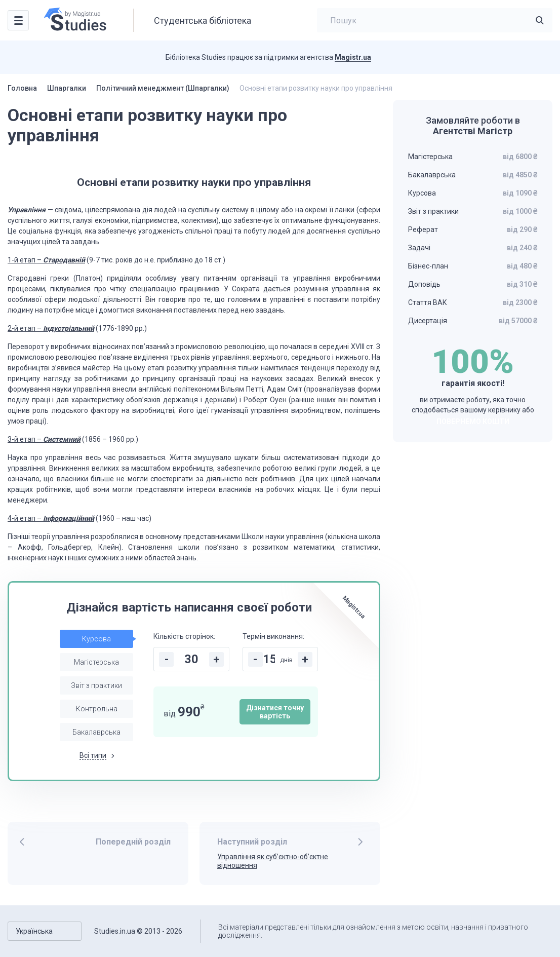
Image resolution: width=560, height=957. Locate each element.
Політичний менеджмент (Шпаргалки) (163, 88)
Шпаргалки (67, 88)
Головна (22, 88)
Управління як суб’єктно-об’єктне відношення (273, 861)
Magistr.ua (353, 57)
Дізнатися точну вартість (275, 712)
